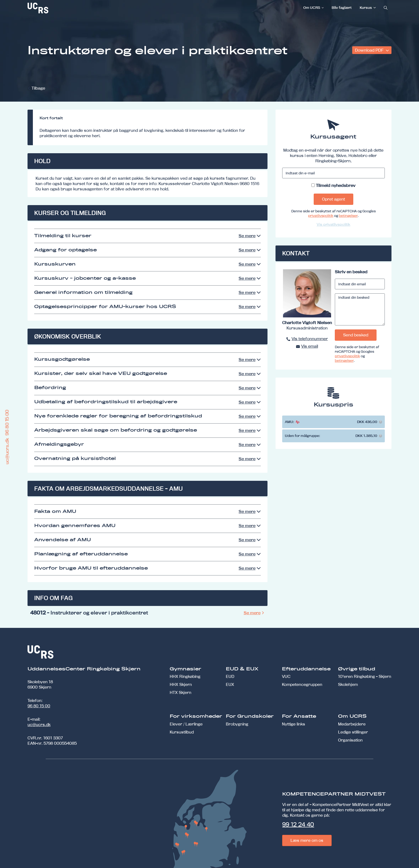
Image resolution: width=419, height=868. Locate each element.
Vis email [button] (310, 346)
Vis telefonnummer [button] (310, 339)
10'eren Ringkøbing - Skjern (365, 676)
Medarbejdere (352, 724)
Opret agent (333, 199)
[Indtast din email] (360, 284)
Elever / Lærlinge (186, 724)
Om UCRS (312, 7)
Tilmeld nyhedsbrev (336, 185)
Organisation (350, 740)
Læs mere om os (307, 840)
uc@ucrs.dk (39, 725)
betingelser (348, 216)
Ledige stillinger (353, 732)
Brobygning (237, 724)
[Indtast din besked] (360, 309)
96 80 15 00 (39, 706)
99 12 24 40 (298, 824)
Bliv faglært (342, 7)
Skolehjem (348, 684)
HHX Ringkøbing (185, 676)
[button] (381, 422)
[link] (56, 8)
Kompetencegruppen (302, 684)
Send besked (356, 335)
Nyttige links (294, 724)
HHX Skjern (181, 684)
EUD (230, 676)
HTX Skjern (181, 692)
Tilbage (38, 88)
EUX (230, 684)
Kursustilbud (182, 732)
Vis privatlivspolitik (333, 224)
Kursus (366, 7)
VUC (286, 676)
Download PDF (370, 50)
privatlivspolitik (321, 216)
